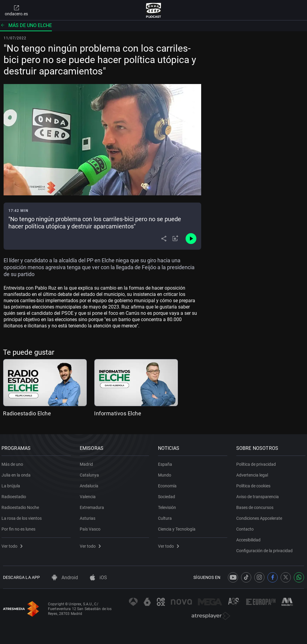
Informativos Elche (118, 413)
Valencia (89, 494)
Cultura (166, 516)
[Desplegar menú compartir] (164, 239)
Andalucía (91, 483)
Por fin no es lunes (20, 527)
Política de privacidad (258, 462)
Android (65, 578)
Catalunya (91, 473)
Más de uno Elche (26, 25)
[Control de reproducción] (191, 239)
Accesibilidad (250, 537)
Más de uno (14, 462)
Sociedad (168, 494)
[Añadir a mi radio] (175, 239)
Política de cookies (255, 483)
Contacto (246, 527)
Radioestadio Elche (27, 413)
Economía (169, 483)
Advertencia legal (254, 473)
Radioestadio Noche (22, 505)
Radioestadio (15, 494)
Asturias (89, 516)
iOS (98, 578)
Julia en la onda (18, 473)
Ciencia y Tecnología (178, 527)
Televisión (168, 505)
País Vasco (92, 527)
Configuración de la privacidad (266, 548)
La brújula (12, 483)
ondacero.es (16, 10)
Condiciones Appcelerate (261, 516)
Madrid (88, 462)
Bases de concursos (256, 505)
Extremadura (93, 505)
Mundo (166, 473)
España (167, 462)
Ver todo (13, 544)
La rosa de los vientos (23, 516)
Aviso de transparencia (259, 494)
